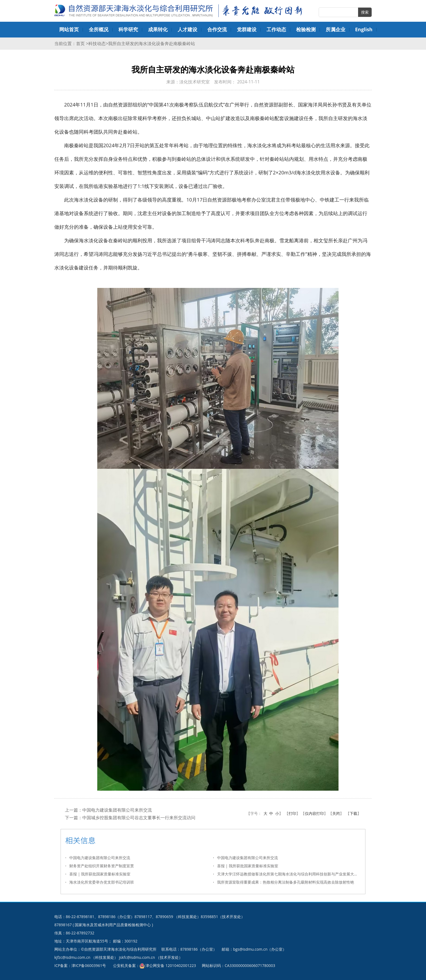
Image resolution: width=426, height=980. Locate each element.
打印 (292, 813)
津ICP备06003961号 (89, 965)
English (364, 29)
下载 (353, 813)
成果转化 (158, 29)
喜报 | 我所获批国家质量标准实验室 (248, 866)
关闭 (336, 813)
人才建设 (187, 29)
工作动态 (276, 29)
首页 (81, 43)
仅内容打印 (314, 813)
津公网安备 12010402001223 (171, 965)
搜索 (365, 12)
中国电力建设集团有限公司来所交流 (117, 810)
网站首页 (69, 29)
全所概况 (99, 29)
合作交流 (217, 29)
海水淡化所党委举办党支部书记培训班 (102, 882)
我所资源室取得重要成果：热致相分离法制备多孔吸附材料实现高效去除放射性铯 (286, 882)
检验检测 (306, 29)
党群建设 (247, 29)
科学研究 (128, 29)
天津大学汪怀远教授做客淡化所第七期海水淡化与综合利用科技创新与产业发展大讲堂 (289, 874)
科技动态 (97, 43)
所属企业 (336, 29)
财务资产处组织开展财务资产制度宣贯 (102, 866)
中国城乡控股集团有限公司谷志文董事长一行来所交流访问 (139, 818)
